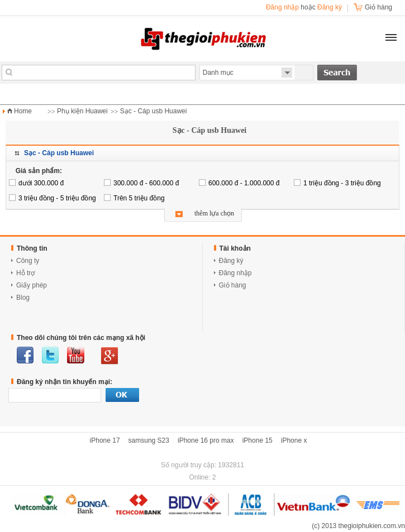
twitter (50, 355)
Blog (23, 298)
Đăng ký (330, 7)
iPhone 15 (258, 440)
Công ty (28, 261)
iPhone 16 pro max (206, 440)
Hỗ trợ (25, 273)
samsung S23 (149, 440)
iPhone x (294, 440)
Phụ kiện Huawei (82, 111)
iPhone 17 (105, 440)
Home (23, 111)
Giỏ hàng (233, 285)
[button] (391, 37)
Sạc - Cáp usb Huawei (154, 111)
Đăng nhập (282, 7)
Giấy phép (32, 285)
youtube (76, 355)
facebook (25, 355)
